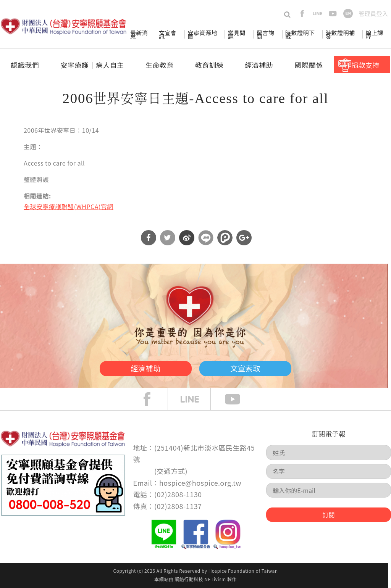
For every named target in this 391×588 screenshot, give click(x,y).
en (348, 14)
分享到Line (206, 238)
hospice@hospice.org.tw (200, 483)
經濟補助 (259, 65)
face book (153, 399)
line (317, 14)
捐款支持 (365, 65)
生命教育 (160, 65)
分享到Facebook (149, 238)
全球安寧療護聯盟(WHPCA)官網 (69, 206)
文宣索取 (255, 367)
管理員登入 (373, 14)
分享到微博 (187, 238)
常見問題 (236, 35)
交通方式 (171, 471)
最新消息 (139, 35)
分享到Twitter (168, 238)
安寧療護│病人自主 (92, 65)
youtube (333, 14)
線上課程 (374, 35)
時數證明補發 (340, 35)
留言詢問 (265, 35)
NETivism (215, 579)
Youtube (238, 399)
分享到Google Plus (244, 238)
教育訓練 (209, 65)
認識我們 (25, 65)
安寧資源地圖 (202, 35)
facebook (302, 14)
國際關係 (309, 65)
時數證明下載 (300, 35)
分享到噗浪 (225, 238)
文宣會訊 (168, 35)
